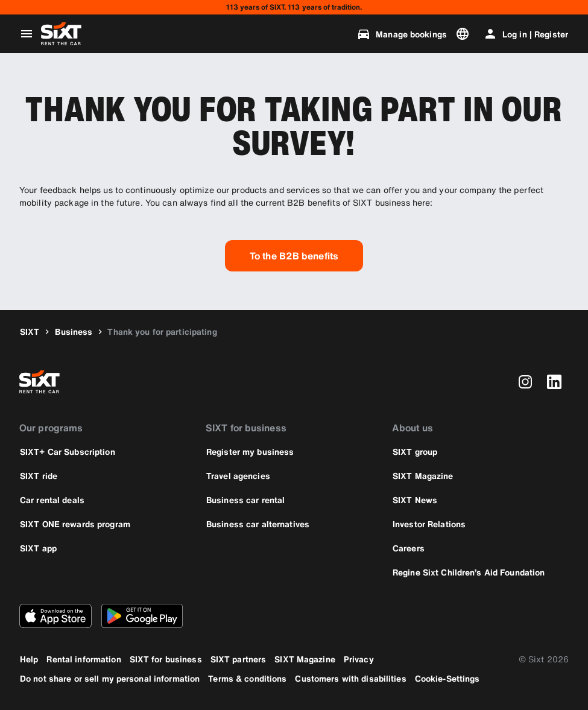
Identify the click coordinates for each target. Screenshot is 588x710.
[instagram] (525, 382)
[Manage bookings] (402, 34)
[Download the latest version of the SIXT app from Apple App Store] (55, 616)
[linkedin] (554, 382)
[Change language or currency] (465, 34)
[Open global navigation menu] (27, 34)
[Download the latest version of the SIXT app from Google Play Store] (142, 616)
